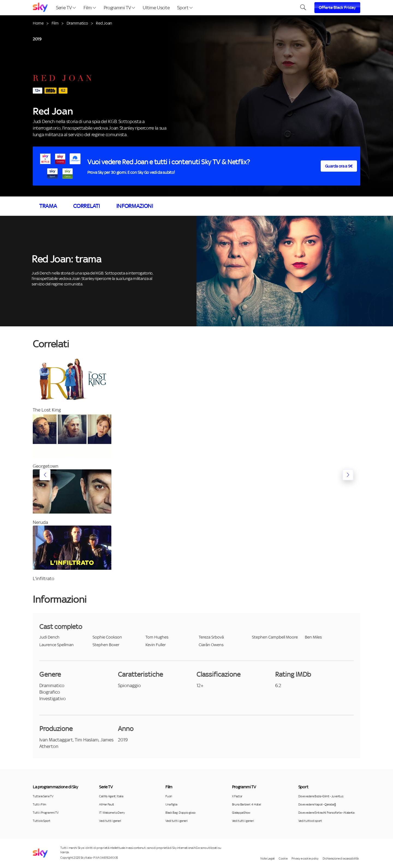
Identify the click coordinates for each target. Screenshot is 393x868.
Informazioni (135, 206)
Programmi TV (120, 8)
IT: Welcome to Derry (112, 813)
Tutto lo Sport (42, 821)
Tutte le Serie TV (43, 796)
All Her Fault (107, 804)
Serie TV (66, 8)
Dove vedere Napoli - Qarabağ (317, 804)
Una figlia (171, 804)
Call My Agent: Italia (111, 796)
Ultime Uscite (156, 8)
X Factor (237, 796)
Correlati (86, 206)
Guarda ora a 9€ (339, 166)
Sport (185, 8)
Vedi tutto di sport (310, 821)
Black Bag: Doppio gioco (180, 813)
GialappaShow (241, 813)
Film (90, 8)
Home (38, 23)
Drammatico (77, 23)
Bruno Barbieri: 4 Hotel (246, 804)
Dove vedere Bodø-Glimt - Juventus (321, 796)
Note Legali (267, 858)
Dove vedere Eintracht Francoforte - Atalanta (326, 813)
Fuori (169, 796)
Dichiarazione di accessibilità (341, 858)
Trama (48, 206)
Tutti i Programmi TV (46, 813)
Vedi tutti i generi (110, 821)
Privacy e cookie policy (305, 858)
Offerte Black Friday (337, 8)
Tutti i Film (39, 804)
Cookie (283, 858)
